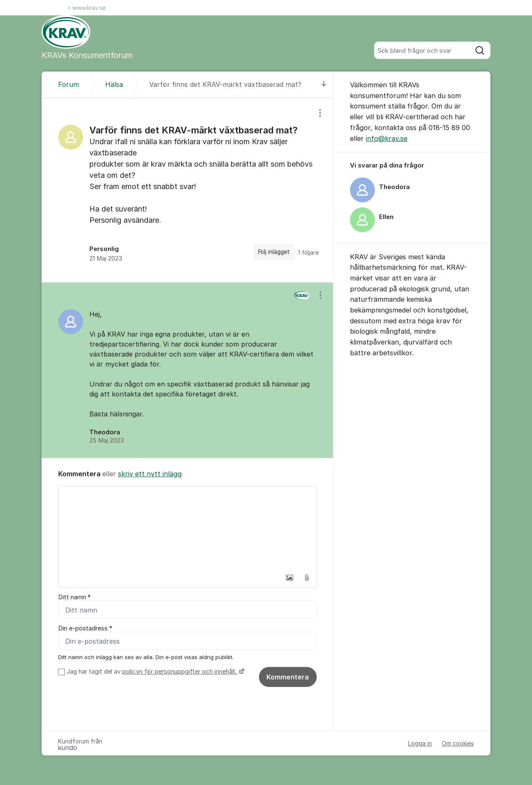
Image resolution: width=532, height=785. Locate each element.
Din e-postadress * (85, 629)
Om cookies (458, 744)
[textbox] (187, 528)
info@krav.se (387, 138)
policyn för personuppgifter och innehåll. (180, 672)
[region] (187, 190)
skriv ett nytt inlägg (150, 474)
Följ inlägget (274, 252)
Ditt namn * (74, 597)
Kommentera (288, 677)
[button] (289, 578)
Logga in (420, 744)
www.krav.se (87, 8)
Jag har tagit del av (154, 672)
